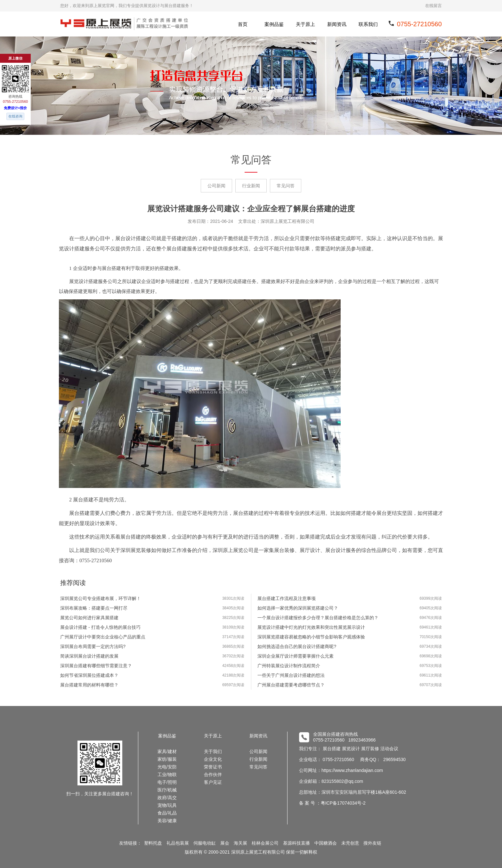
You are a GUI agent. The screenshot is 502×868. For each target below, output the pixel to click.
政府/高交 (167, 798)
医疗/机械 (167, 790)
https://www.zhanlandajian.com (352, 770)
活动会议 (389, 749)
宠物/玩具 (167, 805)
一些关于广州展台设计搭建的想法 (291, 675)
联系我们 (368, 24)
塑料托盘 (153, 843)
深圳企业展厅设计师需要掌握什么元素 (296, 656)
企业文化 (213, 759)
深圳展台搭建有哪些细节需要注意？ (96, 666)
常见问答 (286, 186)
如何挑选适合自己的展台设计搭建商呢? (297, 646)
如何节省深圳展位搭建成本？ (89, 675)
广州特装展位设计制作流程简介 (289, 666)
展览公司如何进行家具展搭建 (89, 618)
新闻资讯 (337, 24)
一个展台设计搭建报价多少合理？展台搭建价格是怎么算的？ (318, 618)
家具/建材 (167, 751)
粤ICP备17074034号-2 (343, 803)
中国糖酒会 (326, 843)
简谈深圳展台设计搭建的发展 (89, 656)
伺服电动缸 (205, 843)
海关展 (240, 843)
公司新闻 (216, 186)
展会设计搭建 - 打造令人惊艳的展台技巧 (100, 627)
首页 (243, 24)
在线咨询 (15, 116)
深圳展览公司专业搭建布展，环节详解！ (101, 598)
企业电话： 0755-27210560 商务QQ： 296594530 (352, 759)
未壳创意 (350, 843)
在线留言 (433, 6)
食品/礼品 (167, 813)
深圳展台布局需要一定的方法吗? (93, 646)
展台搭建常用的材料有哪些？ (89, 685)
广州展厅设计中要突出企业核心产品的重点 (103, 637)
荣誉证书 (213, 767)
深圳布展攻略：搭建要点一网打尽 (94, 608)
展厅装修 (370, 749)
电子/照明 (167, 782)
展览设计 (351, 749)
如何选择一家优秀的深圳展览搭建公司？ (298, 608)
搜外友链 (372, 843)
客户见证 (213, 782)
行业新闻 (251, 186)
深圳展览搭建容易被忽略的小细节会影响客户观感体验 (311, 637)
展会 (225, 843)
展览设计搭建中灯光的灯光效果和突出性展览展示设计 (311, 627)
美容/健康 (167, 821)
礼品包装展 (178, 843)
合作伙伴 (213, 775)
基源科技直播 (296, 843)
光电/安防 (167, 767)
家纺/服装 (167, 759)
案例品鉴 (274, 24)
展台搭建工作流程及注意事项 (287, 598)
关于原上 (305, 24)
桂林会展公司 (265, 843)
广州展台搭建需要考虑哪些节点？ (291, 685)
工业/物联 (167, 775)
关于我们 (213, 751)
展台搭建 (332, 749)
